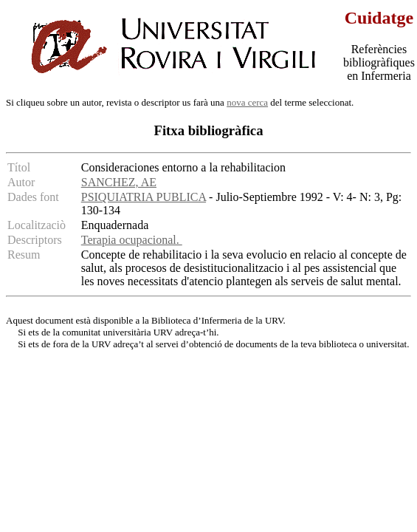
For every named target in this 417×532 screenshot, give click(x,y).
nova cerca (247, 102)
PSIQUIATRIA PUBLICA (144, 197)
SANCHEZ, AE (119, 182)
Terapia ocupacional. (132, 240)
